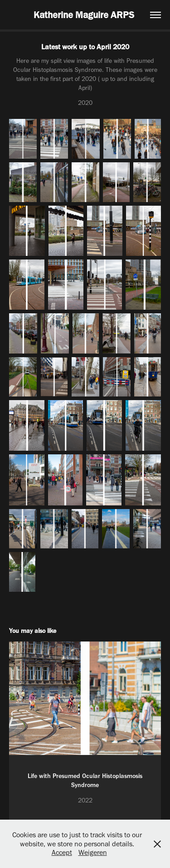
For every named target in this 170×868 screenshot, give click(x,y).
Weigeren (93, 852)
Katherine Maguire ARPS (85, 15)
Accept (62, 852)
